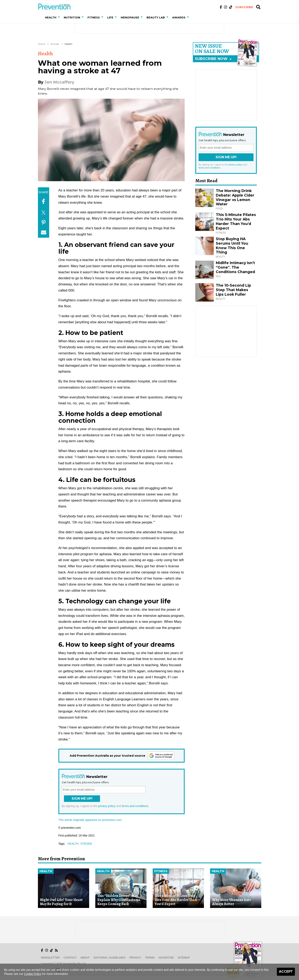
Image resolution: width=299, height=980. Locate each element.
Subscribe (244, 7)
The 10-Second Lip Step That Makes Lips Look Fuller (233, 290)
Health (68, 44)
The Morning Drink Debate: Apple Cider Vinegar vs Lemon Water (235, 197)
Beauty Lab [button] (156, 17)
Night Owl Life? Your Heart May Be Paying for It (61, 902)
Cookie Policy (33, 974)
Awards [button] (179, 17)
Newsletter (50, 958)
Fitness (161, 871)
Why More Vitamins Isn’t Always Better (231, 902)
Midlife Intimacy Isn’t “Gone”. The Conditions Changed (235, 267)
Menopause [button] (130, 17)
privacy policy (107, 806)
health (73, 844)
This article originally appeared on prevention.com (90, 820)
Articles (55, 44)
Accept (286, 972)
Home (41, 44)
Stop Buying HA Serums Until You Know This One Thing (232, 246)
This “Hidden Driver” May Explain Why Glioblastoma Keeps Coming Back (119, 900)
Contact (70, 958)
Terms (150, 958)
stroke (86, 844)
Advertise (166, 958)
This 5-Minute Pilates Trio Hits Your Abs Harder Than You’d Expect (236, 221)
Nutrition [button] (72, 17)
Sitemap (184, 958)
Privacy (135, 958)
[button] (60, 17)
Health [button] (51, 17)
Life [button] (110, 17)
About (85, 958)
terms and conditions (135, 806)
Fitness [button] (94, 17)
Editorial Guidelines (110, 958)
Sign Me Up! (82, 799)
